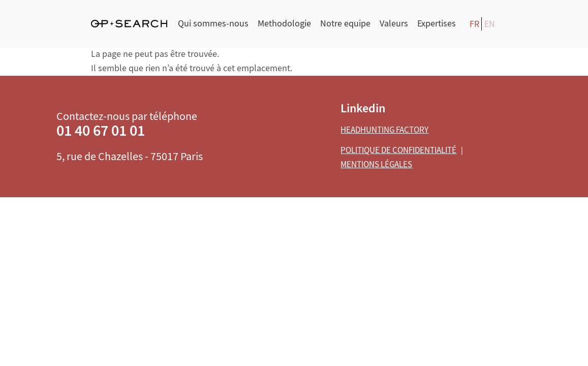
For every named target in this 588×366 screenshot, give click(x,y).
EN (490, 24)
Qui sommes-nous (213, 24)
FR (474, 24)
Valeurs (394, 24)
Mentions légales (376, 164)
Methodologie (284, 24)
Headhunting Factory (384, 130)
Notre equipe (345, 24)
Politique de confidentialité (398, 150)
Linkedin (363, 108)
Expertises (437, 24)
